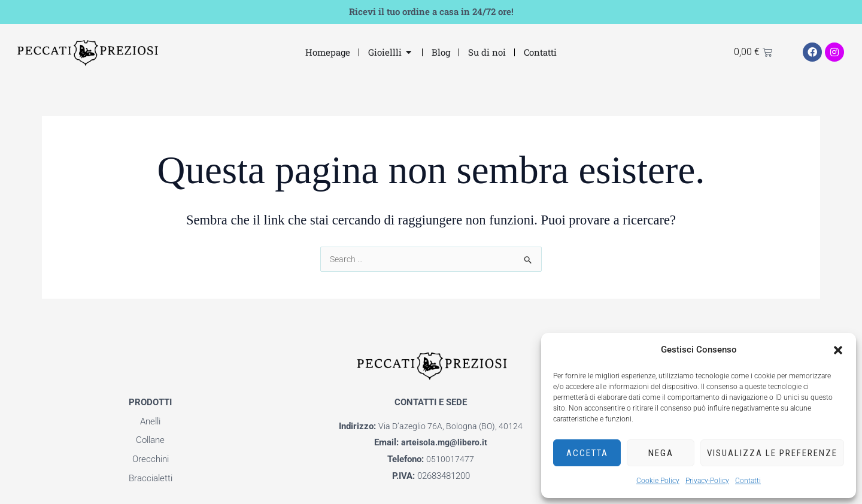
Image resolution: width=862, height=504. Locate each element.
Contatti (748, 481)
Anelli (150, 421)
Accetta (587, 453)
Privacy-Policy (707, 481)
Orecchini (151, 459)
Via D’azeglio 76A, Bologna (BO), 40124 (451, 426)
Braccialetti (151, 478)
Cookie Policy (658, 481)
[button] (838, 350)
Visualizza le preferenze (772, 453)
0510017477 (450, 459)
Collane (150, 440)
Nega (661, 453)
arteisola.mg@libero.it (444, 442)
